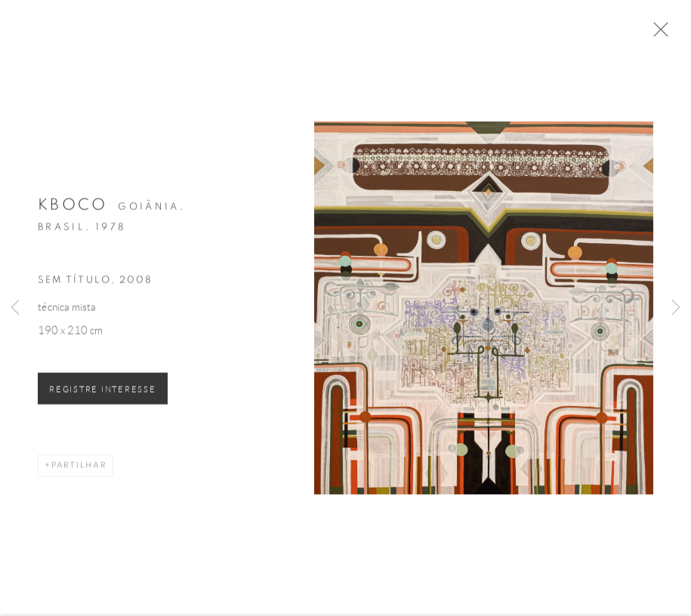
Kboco (73, 209)
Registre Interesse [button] (103, 393)
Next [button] (676, 308)
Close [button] (658, 34)
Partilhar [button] (79, 468)
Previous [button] (15, 308)
